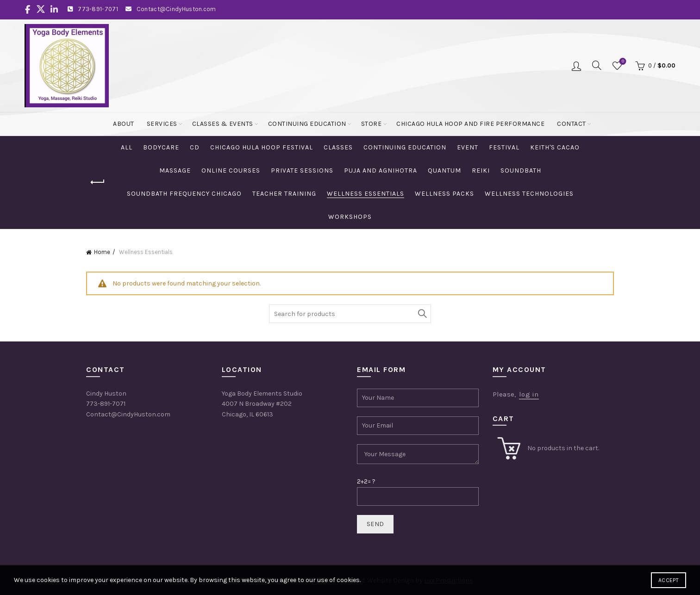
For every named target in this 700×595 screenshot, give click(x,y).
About (124, 124)
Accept (669, 580)
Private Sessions (302, 170)
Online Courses (231, 170)
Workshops (350, 217)
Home (102, 252)
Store (372, 124)
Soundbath (521, 170)
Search (422, 314)
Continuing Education (307, 124)
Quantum (444, 170)
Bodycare (161, 147)
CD (195, 147)
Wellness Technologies (529, 194)
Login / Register (576, 66)
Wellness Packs (444, 194)
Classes (338, 147)
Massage (175, 170)
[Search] (597, 65)
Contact (572, 124)
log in (529, 394)
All (127, 147)
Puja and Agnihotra (381, 170)
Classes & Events (223, 124)
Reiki (481, 170)
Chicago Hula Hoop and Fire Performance (470, 124)
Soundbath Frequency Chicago (184, 194)
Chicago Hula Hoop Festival (262, 147)
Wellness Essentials (366, 194)
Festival (504, 147)
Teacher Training (284, 194)
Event (468, 147)
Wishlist (622, 62)
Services (162, 124)
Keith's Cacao (555, 147)
